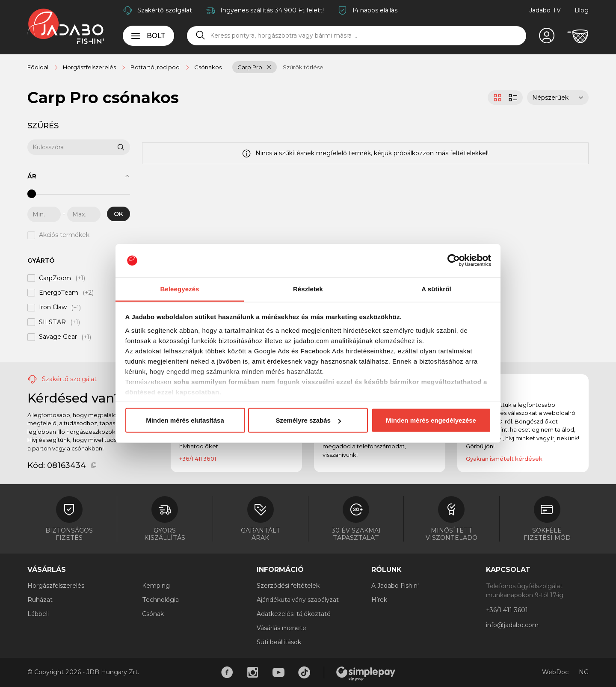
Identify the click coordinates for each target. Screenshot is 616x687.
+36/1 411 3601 (198, 459)
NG (584, 672)
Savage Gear (58, 337)
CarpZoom (55, 278)
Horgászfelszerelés (56, 586)
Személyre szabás (308, 420)
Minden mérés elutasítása (185, 420)
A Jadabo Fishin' (395, 586)
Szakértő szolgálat (165, 10)
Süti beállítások (279, 642)
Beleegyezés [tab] (179, 289)
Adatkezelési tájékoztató (294, 614)
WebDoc (555, 672)
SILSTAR (52, 322)
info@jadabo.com (512, 625)
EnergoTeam (59, 293)
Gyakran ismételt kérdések (504, 459)
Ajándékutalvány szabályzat (298, 600)
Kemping (156, 586)
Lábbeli (38, 614)
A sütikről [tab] (436, 289)
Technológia (160, 600)
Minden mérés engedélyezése (431, 420)
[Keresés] (201, 36)
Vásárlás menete (281, 628)
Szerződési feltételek (288, 586)
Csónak (153, 614)
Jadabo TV (545, 10)
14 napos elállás (375, 10)
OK (118, 214)
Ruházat (40, 600)
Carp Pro (250, 67)
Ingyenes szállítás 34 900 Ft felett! (272, 10)
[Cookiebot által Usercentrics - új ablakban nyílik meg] (454, 261)
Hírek (379, 600)
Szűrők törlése (303, 67)
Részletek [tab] (308, 289)
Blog (582, 10)
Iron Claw (53, 308)
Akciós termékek (64, 235)
